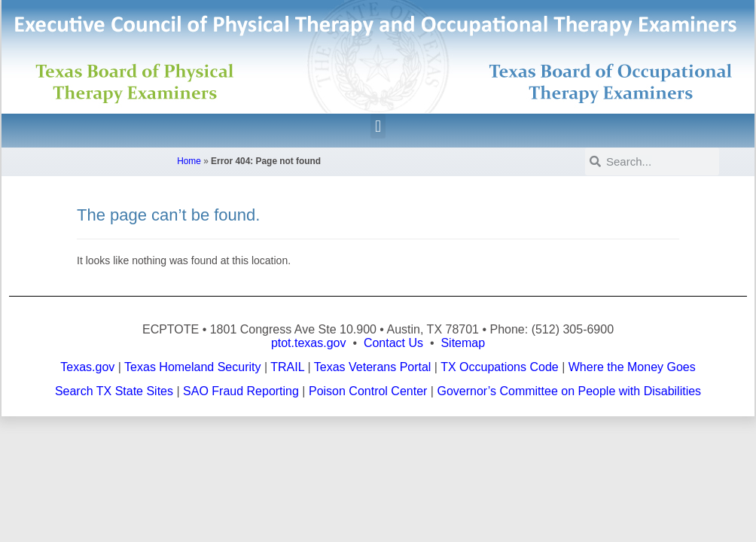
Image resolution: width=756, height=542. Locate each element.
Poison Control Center (368, 391)
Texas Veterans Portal (373, 367)
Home (189, 161)
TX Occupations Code (500, 367)
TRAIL (287, 367)
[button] (378, 126)
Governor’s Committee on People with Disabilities (569, 391)
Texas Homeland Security (192, 367)
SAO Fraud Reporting (241, 391)
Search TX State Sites (114, 391)
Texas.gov (87, 367)
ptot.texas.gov (309, 343)
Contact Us (393, 343)
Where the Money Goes (632, 367)
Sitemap (463, 343)
